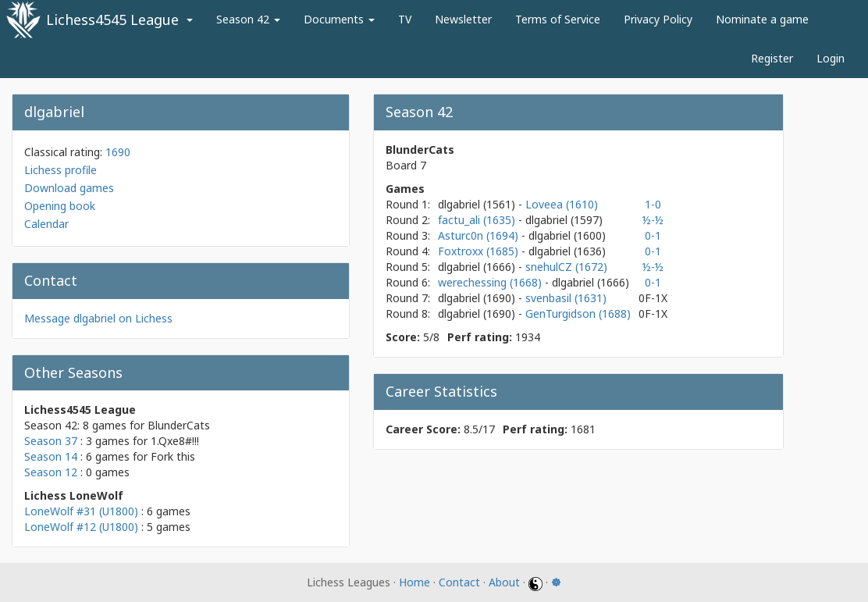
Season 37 (51, 441)
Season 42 (248, 19)
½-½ (653, 220)
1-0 (653, 204)
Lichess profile (60, 170)
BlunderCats (179, 425)
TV (405, 19)
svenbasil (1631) (566, 298)
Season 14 (51, 456)
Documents (339, 19)
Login (831, 58)
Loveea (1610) (562, 204)
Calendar (46, 224)
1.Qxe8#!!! (175, 441)
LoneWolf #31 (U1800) (81, 511)
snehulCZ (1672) (566, 267)
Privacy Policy (658, 19)
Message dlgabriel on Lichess (98, 318)
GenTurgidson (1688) (578, 313)
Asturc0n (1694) (480, 235)
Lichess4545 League (112, 20)
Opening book (60, 206)
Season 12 (51, 472)
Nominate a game (762, 19)
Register (772, 58)
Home (414, 582)
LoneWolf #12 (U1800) (81, 527)
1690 (118, 152)
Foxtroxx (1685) (480, 251)
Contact (459, 582)
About (504, 582)
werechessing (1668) (491, 282)
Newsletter (463, 19)
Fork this (173, 456)
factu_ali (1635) (478, 220)
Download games (69, 188)
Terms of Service (558, 19)
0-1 (653, 235)
